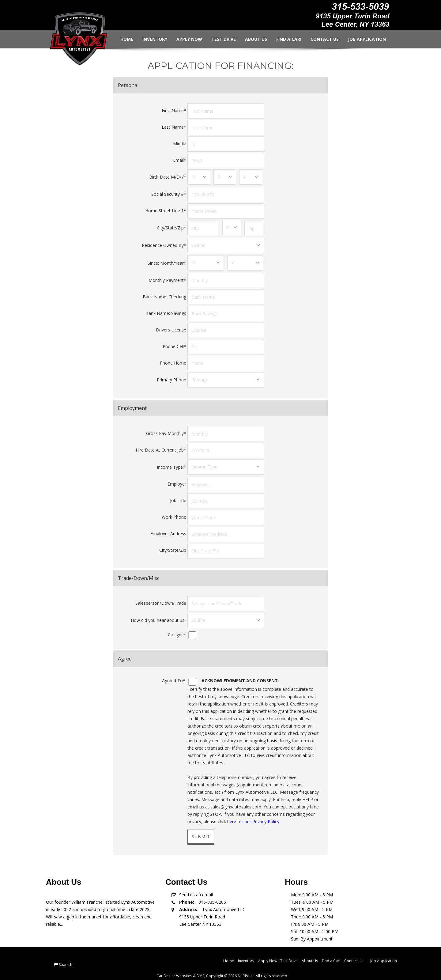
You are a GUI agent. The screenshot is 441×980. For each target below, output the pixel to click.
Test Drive (219, 39)
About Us (251, 39)
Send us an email (196, 887)
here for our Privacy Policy (253, 814)
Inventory (150, 39)
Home (122, 39)
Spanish (66, 957)
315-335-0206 (212, 895)
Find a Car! (284, 39)
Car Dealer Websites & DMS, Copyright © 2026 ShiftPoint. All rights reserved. (222, 969)
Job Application (362, 39)
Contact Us (320, 39)
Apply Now (185, 39)
